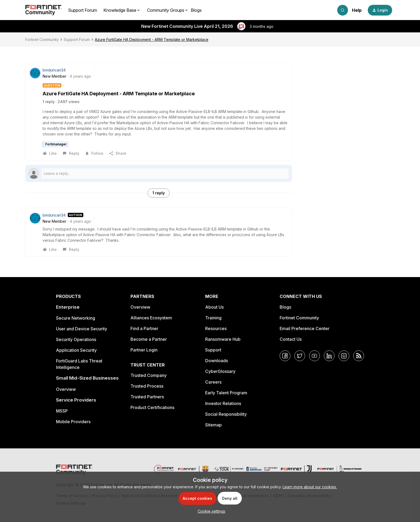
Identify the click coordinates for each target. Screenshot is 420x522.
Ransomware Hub (223, 339)
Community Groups (166, 10)
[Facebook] (285, 356)
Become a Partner (149, 339)
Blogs (196, 10)
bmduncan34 (54, 70)
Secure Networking (76, 318)
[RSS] (359, 356)
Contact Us (291, 339)
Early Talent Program (226, 393)
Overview (66, 389)
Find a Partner (144, 328)
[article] (159, 232)
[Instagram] (344, 356)
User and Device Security (82, 329)
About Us (214, 307)
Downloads (217, 361)
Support (213, 350)
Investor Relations (223, 403)
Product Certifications (152, 407)
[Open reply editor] (159, 173)
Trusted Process (147, 386)
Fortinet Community (42, 39)
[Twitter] (300, 356)
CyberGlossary (220, 371)
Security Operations (76, 339)
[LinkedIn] (329, 356)
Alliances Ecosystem (151, 318)
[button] (380, 10)
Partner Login (144, 350)
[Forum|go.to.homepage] (43, 10)
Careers (213, 382)
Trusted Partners (147, 397)
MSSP (62, 411)
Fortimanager (56, 144)
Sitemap (213, 425)
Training (213, 318)
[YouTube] (314, 356)
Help (357, 10)
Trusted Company (149, 375)
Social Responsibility (226, 414)
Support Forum (82, 10)
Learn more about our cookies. (310, 487)
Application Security (76, 350)
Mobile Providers (73, 422)
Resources (216, 328)
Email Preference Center (305, 328)
